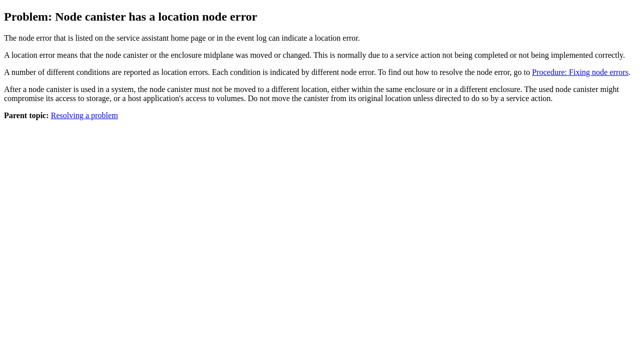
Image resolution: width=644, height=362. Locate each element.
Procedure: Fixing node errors (581, 72)
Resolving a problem (84, 115)
